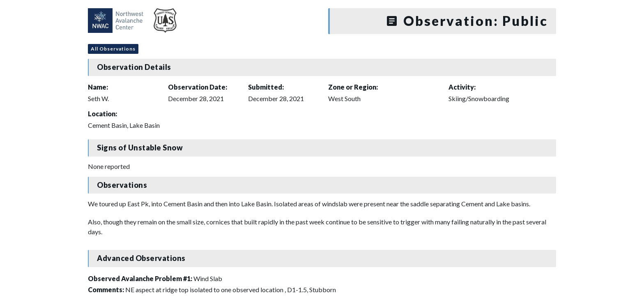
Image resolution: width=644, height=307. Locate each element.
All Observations (113, 49)
